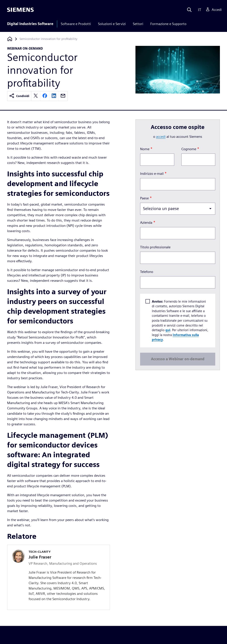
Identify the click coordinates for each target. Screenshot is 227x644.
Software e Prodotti (76, 24)
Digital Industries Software (30, 24)
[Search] (189, 10)
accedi (161, 137)
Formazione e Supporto (168, 24)
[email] (63, 96)
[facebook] (45, 96)
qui (168, 330)
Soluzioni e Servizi (112, 24)
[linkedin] (54, 96)
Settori (138, 24)
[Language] (199, 10)
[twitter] (36, 96)
